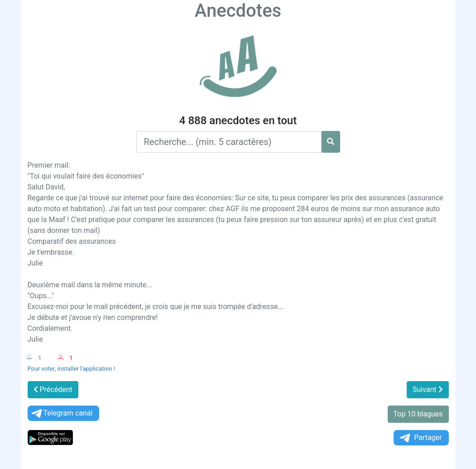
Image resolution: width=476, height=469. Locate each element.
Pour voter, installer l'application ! (72, 369)
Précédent (53, 389)
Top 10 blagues (418, 414)
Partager (420, 438)
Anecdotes (238, 11)
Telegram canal (61, 413)
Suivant (428, 389)
